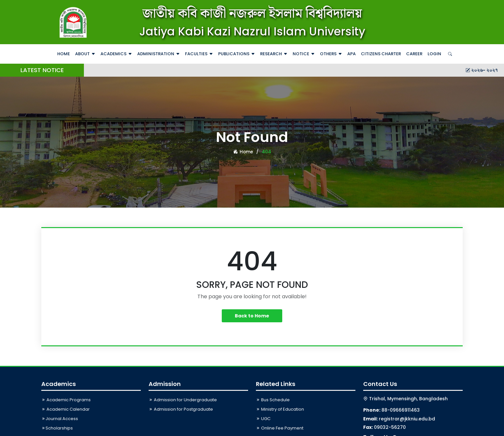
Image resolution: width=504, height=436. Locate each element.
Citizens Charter (381, 54)
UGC (263, 419)
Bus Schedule (273, 400)
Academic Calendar (66, 409)
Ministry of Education (280, 409)
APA (351, 54)
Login (434, 54)
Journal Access (60, 419)
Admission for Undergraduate (183, 400)
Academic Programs (66, 400)
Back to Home (252, 316)
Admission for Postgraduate (181, 409)
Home (64, 54)
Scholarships (57, 428)
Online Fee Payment (280, 428)
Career (414, 54)
